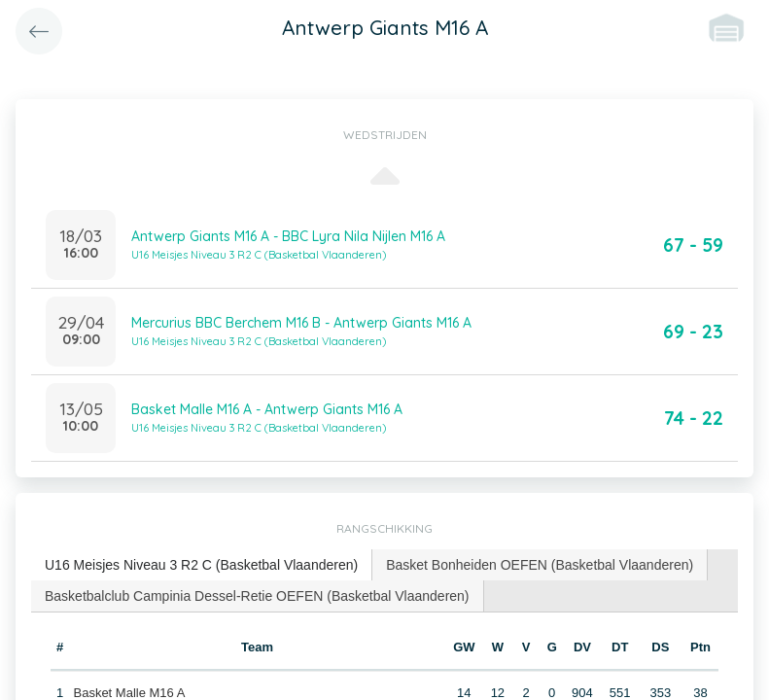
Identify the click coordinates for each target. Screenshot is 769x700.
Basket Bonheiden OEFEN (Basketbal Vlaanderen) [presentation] (540, 565)
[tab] (202, 565)
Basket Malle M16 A (129, 693)
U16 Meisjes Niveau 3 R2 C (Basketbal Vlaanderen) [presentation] (201, 565)
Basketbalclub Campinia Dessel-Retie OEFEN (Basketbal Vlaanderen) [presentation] (257, 596)
